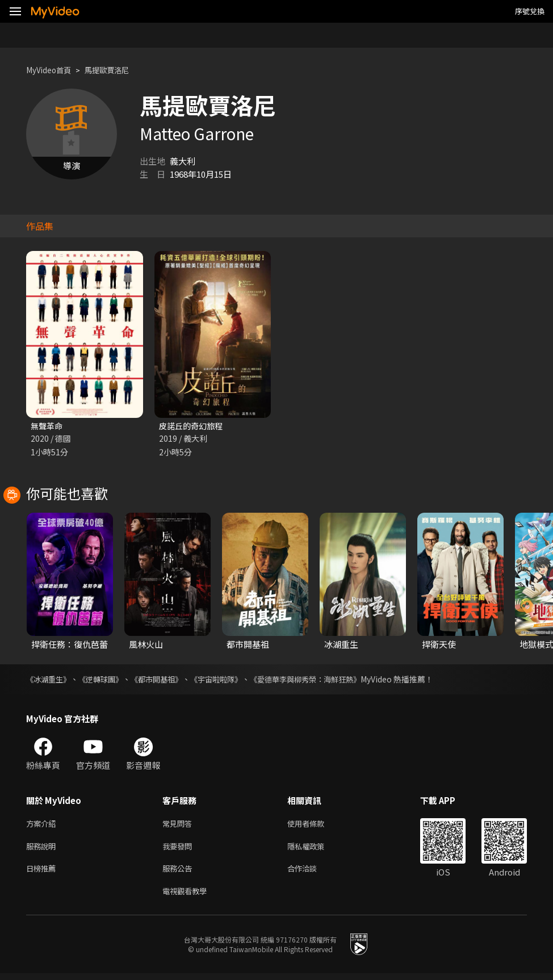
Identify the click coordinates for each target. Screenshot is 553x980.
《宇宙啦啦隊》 (229, 680)
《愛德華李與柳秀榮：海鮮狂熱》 (324, 680)
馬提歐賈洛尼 (117, 70)
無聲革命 (48, 426)
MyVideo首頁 (52, 70)
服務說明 (43, 849)
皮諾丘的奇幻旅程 (193, 426)
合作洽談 (311, 873)
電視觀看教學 (188, 897)
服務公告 (179, 873)
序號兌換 (530, 11)
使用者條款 (315, 825)
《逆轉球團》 (106, 680)
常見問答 (179, 825)
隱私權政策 (315, 849)
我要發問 (179, 849)
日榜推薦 (43, 873)
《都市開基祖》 (165, 680)
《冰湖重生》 (50, 680)
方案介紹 (43, 825)
